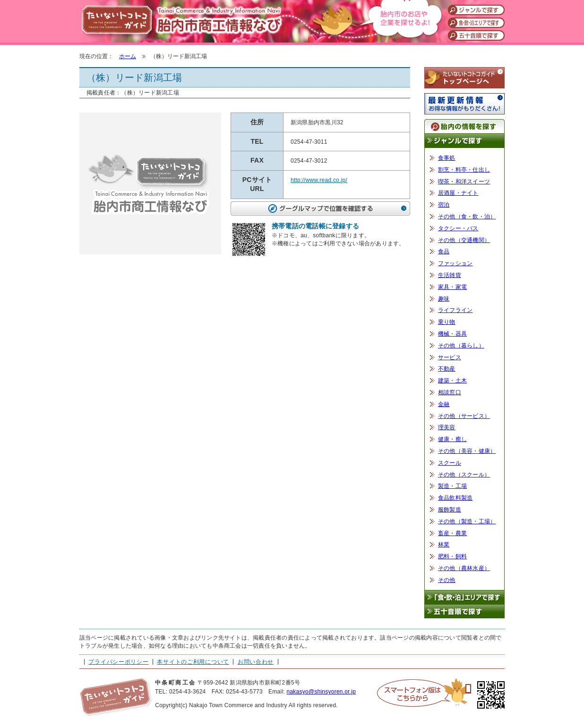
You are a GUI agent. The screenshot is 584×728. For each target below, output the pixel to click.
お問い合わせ (256, 662)
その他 (447, 580)
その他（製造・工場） (467, 521)
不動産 (447, 369)
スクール (450, 463)
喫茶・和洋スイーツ (464, 182)
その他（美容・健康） (467, 451)
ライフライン (455, 310)
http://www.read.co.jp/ (319, 180)
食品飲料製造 (455, 498)
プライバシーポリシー (118, 662)
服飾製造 (450, 510)
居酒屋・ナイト (458, 193)
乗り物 (447, 322)
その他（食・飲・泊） (467, 217)
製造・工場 (452, 486)
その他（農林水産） (464, 568)
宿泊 (444, 205)
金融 (444, 404)
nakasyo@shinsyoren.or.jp (321, 692)
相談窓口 (450, 392)
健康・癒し (452, 439)
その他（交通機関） (464, 240)
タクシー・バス (458, 228)
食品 (444, 251)
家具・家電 (452, 287)
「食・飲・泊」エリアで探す (464, 597)
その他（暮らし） (461, 346)
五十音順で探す (464, 612)
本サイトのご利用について (193, 662)
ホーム (128, 56)
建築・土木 (452, 381)
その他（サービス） (464, 416)
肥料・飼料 (452, 556)
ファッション (455, 263)
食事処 (447, 158)
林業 (444, 545)
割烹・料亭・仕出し (464, 170)
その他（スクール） (464, 475)
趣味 (444, 299)
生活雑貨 (450, 275)
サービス (450, 357)
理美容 (447, 427)
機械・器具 (452, 334)
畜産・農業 (452, 533)
